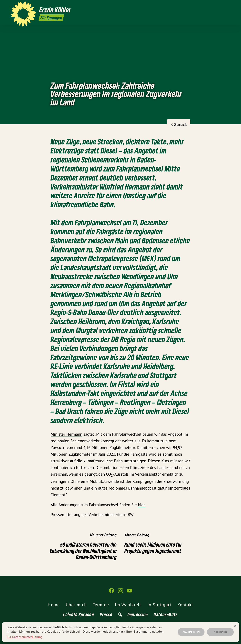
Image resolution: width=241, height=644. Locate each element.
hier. (142, 505)
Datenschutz (166, 614)
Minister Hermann (66, 434)
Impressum (138, 614)
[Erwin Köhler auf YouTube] (228, 5)
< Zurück (179, 124)
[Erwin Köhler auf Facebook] (216, 5)
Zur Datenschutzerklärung (25, 637)
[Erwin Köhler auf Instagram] (222, 5)
